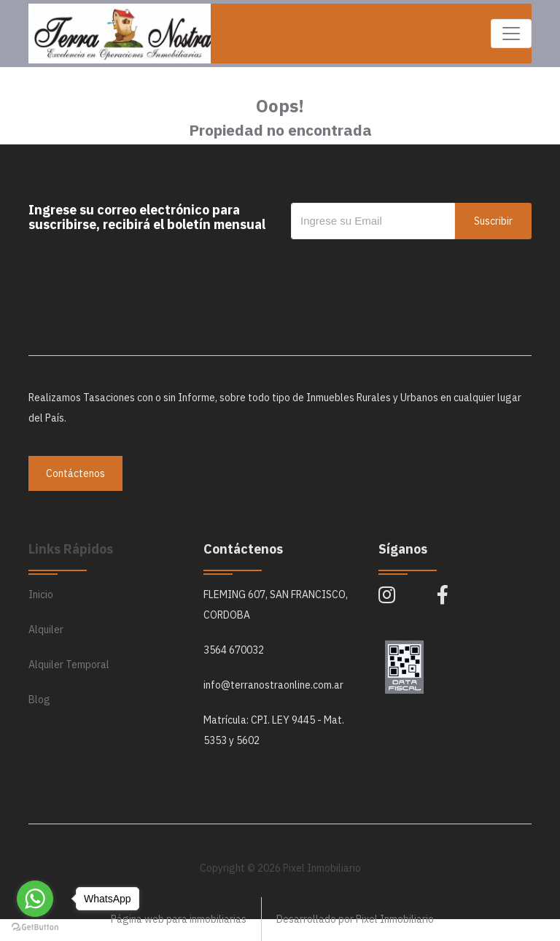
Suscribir (493, 221)
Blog (39, 700)
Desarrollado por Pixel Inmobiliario (355, 919)
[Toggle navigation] (511, 34)
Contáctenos (75, 473)
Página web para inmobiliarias (179, 919)
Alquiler (46, 630)
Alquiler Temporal (69, 665)
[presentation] (402, 268)
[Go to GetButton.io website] (35, 926)
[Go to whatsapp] (35, 899)
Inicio (41, 595)
